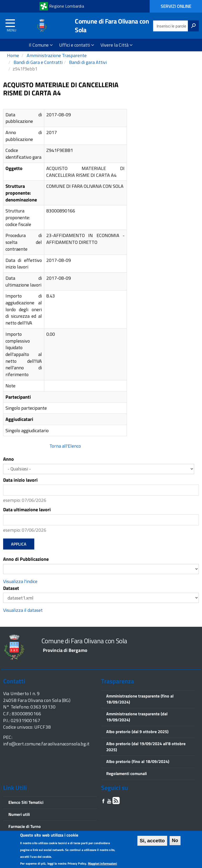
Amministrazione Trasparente (56, 62)
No (175, 840)
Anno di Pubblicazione (26, 566)
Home (13, 62)
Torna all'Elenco (65, 453)
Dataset (11, 595)
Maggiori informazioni (102, 863)
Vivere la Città (117, 45)
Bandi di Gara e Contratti (38, 69)
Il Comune (41, 45)
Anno (9, 466)
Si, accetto (152, 841)
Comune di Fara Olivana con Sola (112, 26)
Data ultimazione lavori (27, 517)
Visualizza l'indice (20, 588)
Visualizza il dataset (23, 617)
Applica (19, 551)
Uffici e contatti (77, 45)
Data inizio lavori (20, 487)
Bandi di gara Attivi (87, 69)
